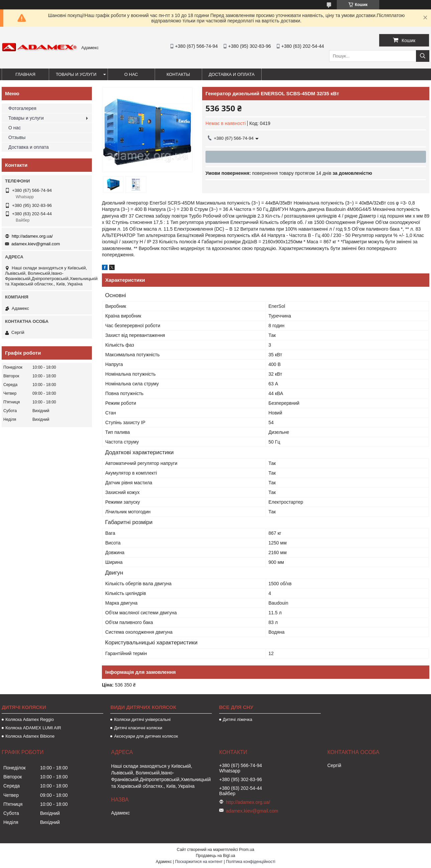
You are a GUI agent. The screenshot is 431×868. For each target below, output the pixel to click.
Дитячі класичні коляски (138, 728)
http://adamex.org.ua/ (32, 236)
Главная (25, 74)
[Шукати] (423, 56)
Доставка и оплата (232, 74)
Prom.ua (247, 850)
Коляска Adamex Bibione (30, 736)
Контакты (178, 74)
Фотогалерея (22, 108)
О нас (131, 74)
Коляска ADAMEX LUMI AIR (33, 728)
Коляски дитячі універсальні (142, 719)
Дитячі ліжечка (238, 719)
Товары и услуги (76, 74)
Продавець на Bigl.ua (215, 856)
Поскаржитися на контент (199, 862)
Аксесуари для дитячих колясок (146, 736)
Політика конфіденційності (251, 862)
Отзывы (17, 137)
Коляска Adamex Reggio (30, 719)
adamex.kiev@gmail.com (36, 244)
